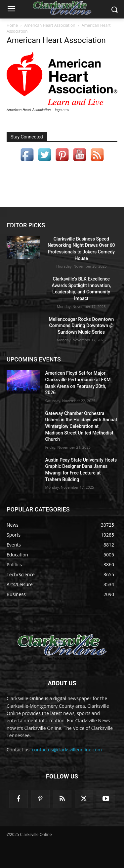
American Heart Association (50, 25)
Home (12, 25)
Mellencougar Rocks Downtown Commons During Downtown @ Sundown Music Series (81, 326)
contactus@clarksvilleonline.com (67, 750)
